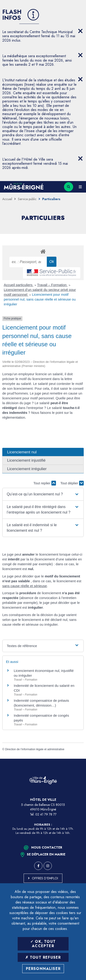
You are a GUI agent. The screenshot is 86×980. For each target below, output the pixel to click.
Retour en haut (79, 759)
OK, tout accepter (43, 944)
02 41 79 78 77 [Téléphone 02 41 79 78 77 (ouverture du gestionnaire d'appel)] (46, 814)
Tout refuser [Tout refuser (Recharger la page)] (43, 957)
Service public (27, 199)
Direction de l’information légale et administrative (35, 749)
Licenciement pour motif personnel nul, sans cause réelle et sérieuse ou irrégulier (40, 299)
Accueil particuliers (19, 285)
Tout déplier (72, 483)
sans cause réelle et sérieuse (25, 586)
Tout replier (45, 483)
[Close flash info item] (80, 31)
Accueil (7, 199)
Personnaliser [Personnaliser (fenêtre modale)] (43, 969)
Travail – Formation (52, 285)
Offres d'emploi (45, 878)
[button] (43, 494)
